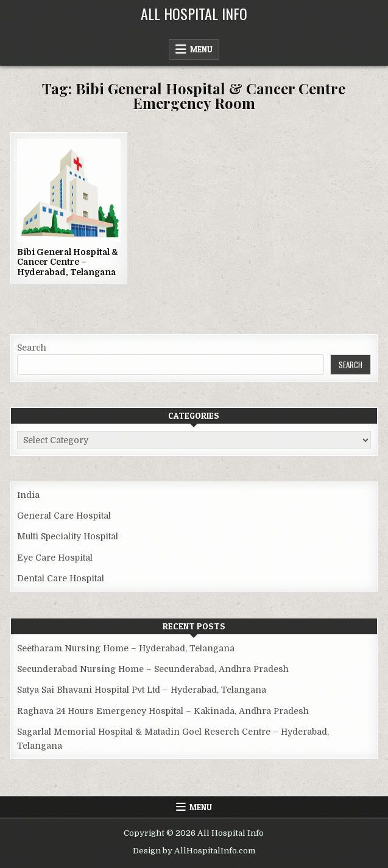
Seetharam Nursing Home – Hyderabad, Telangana (126, 648)
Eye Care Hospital (55, 558)
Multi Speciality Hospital (68, 536)
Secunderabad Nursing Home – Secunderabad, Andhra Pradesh (153, 669)
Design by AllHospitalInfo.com (194, 851)
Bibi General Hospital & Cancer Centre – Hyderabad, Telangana (68, 262)
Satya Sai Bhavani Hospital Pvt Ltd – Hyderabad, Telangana (142, 690)
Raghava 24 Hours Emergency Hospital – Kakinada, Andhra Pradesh (163, 711)
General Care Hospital (64, 516)
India (28, 495)
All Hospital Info (194, 13)
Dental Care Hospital (61, 578)
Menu (201, 49)
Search (32, 348)
